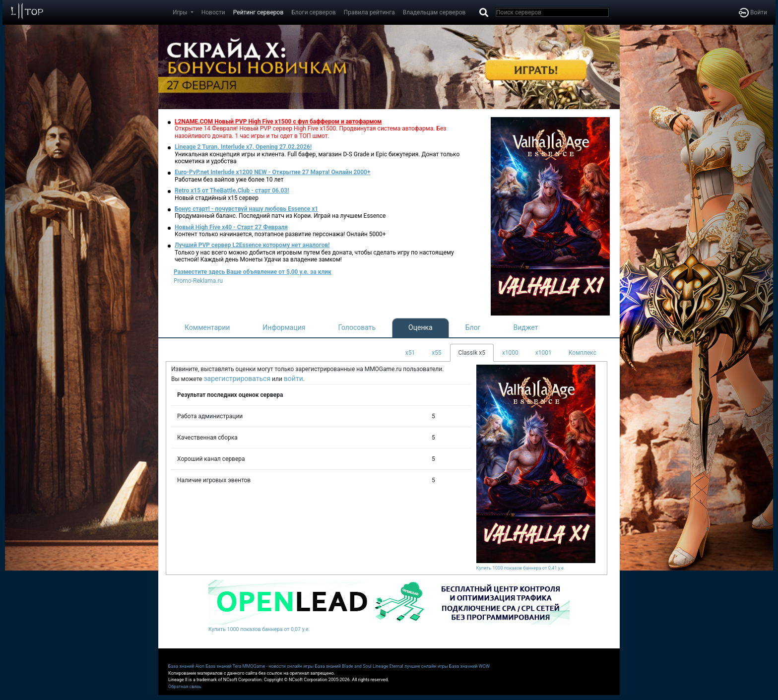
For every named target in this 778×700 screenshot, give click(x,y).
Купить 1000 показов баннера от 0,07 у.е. (259, 629)
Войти (753, 12)
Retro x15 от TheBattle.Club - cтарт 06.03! (232, 191)
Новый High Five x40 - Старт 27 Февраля (231, 227)
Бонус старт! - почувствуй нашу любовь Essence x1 (246, 209)
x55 (436, 353)
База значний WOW (469, 666)
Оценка (421, 327)
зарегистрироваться (237, 379)
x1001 (544, 353)
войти (293, 379)
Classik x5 (472, 353)
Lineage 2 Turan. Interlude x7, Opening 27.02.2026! (243, 147)
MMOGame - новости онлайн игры (278, 666)
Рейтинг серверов (258, 12)
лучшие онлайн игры (426, 666)
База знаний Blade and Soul (343, 666)
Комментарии (207, 327)
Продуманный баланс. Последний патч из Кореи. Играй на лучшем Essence (280, 216)
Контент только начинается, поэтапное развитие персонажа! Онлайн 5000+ (280, 234)
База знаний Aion (186, 666)
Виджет (526, 327)
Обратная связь (185, 687)
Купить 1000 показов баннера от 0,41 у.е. (521, 568)
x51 (410, 353)
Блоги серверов (313, 12)
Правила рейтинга (369, 12)
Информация (284, 327)
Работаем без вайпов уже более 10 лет (229, 180)
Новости (213, 12)
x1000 (510, 353)
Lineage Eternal (388, 666)
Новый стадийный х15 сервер (217, 198)
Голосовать (357, 327)
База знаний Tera (223, 666)
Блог (473, 327)
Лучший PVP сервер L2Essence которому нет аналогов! (252, 245)
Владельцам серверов (434, 12)
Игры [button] (181, 12)
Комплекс (583, 353)
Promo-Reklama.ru (198, 281)
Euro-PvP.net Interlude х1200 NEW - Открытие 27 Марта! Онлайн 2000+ (273, 172)
